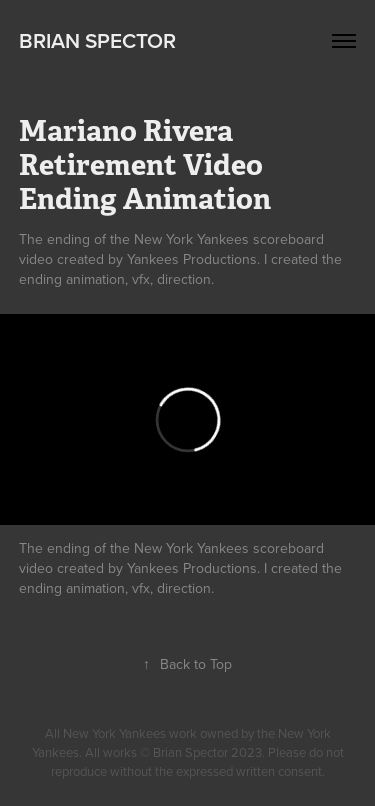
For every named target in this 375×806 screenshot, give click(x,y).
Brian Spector (97, 40)
